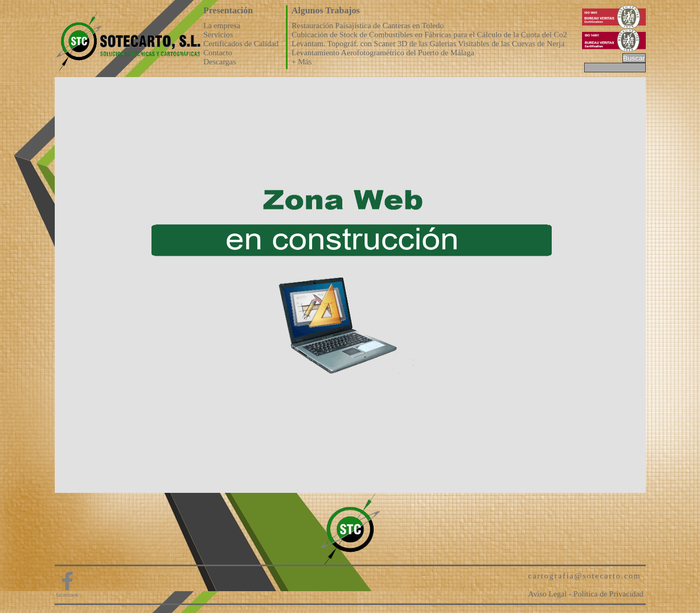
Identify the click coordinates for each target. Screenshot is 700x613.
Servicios (218, 35)
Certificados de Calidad (241, 44)
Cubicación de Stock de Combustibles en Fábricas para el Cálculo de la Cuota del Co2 (429, 35)
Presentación (228, 10)
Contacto (218, 53)
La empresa (222, 26)
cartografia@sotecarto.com (585, 576)
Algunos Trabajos (326, 10)
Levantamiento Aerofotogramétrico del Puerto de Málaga (383, 53)
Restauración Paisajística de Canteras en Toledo (368, 26)
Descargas (220, 62)
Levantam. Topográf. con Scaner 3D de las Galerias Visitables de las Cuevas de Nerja (428, 44)
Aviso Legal (548, 594)
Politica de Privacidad (609, 594)
